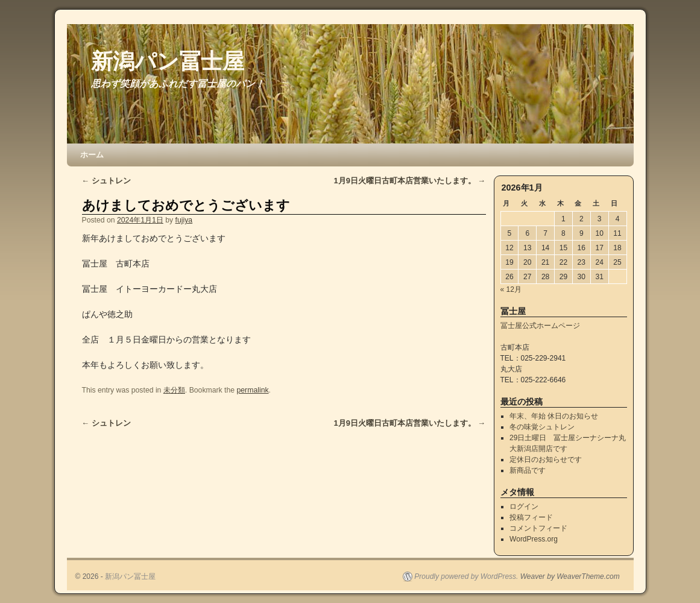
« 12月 (511, 289)
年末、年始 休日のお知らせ (554, 416)
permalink (253, 390)
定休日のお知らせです (546, 459)
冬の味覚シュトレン (542, 427)
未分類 (174, 390)
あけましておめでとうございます (186, 205)
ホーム (92, 155)
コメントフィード (538, 528)
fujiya (184, 220)
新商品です (528, 470)
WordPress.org (534, 539)
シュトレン (107, 181)
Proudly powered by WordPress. (466, 576)
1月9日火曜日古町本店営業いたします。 (410, 181)
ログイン (524, 507)
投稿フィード (531, 517)
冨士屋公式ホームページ (540, 326)
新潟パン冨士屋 (168, 61)
